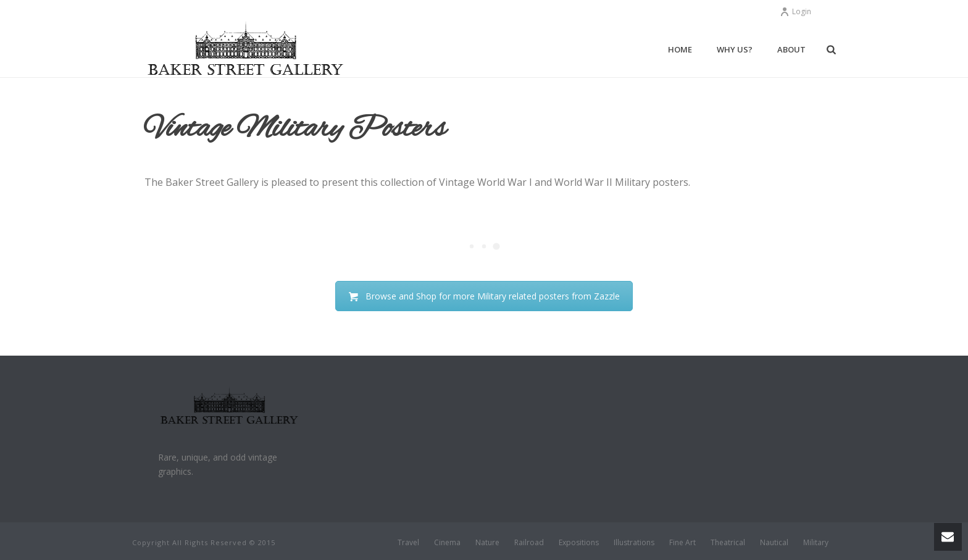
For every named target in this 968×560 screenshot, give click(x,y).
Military (816, 543)
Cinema (447, 543)
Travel (408, 543)
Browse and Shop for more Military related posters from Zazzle (484, 296)
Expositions (579, 543)
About (791, 49)
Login (795, 11)
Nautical (774, 543)
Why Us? (735, 49)
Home (680, 49)
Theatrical (728, 543)
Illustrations (634, 543)
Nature (487, 543)
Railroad (529, 543)
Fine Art (682, 543)
